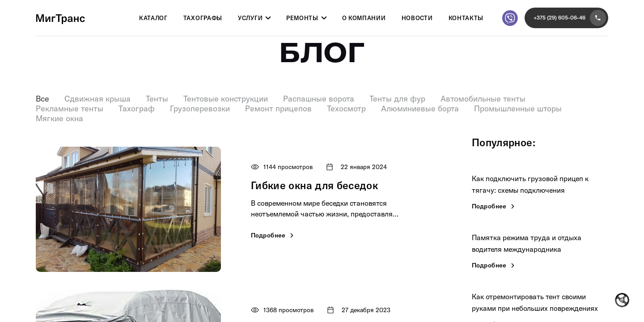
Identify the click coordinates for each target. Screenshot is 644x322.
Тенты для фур (397, 99)
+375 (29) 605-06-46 (570, 18)
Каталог (153, 18)
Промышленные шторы (518, 109)
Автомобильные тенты (483, 99)
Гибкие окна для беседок (314, 185)
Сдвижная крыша (97, 99)
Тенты (157, 99)
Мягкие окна (59, 119)
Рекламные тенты (70, 109)
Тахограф (137, 109)
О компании (364, 18)
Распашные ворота (319, 99)
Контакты (466, 18)
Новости (417, 18)
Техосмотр (346, 109)
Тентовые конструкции (226, 99)
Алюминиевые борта (420, 109)
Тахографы (203, 18)
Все (42, 99)
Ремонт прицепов (278, 109)
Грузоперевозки (200, 109)
